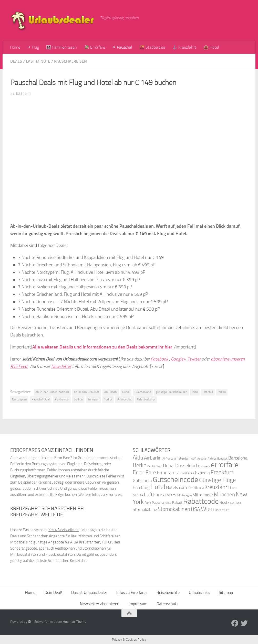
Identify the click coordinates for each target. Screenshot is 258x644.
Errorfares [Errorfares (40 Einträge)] (186, 473)
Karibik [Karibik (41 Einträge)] (193, 488)
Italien (222, 392)
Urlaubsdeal (125, 399)
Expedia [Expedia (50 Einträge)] (202, 473)
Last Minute (38, 61)
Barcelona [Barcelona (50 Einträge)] (238, 458)
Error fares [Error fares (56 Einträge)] (167, 473)
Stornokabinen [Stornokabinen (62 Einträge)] (174, 509)
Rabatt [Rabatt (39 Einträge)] (177, 503)
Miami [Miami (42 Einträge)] (172, 495)
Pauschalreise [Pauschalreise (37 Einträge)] (162, 503)
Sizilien (78, 399)
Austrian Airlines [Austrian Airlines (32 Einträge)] (207, 459)
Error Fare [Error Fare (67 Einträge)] (144, 473)
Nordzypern (19, 399)
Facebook (159, 359)
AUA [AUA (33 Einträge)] (194, 459)
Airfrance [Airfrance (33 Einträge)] (168, 459)
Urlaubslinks (199, 592)
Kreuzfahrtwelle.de (64, 530)
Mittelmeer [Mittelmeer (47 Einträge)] (203, 495)
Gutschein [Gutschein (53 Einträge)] (142, 481)
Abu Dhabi (111, 392)
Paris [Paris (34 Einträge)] (148, 503)
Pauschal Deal (41, 399)
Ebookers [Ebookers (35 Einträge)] (204, 466)
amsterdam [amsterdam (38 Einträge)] (182, 458)
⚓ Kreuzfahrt (184, 47)
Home (15, 47)
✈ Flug (33, 47)
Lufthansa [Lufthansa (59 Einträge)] (155, 495)
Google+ (178, 359)
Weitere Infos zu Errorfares (100, 495)
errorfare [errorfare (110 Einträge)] (225, 465)
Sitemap (226, 592)
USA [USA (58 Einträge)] (195, 509)
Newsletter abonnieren (100, 604)
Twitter (195, 359)
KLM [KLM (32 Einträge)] (201, 488)
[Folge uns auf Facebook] (235, 623)
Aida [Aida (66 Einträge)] (138, 458)
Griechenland (143, 392)
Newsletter (61, 366)
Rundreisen (62, 399)
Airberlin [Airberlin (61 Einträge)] (153, 458)
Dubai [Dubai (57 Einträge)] (169, 466)
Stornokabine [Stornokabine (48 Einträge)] (145, 509)
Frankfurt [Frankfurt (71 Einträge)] (222, 472)
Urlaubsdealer (146, 399)
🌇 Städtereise (152, 47)
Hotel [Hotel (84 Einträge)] (158, 487)
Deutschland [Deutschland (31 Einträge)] (155, 466)
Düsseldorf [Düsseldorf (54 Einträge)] (186, 466)
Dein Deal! (53, 592)
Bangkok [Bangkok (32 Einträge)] (222, 459)
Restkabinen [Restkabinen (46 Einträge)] (230, 502)
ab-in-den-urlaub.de (87, 392)
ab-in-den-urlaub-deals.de (52, 392)
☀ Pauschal (122, 47)
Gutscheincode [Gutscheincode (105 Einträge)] (176, 479)
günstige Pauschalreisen (171, 392)
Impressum (138, 604)
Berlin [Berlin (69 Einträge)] (140, 465)
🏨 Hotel (211, 47)
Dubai (126, 392)
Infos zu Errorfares (132, 592)
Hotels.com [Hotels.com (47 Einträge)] (176, 488)
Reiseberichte (168, 592)
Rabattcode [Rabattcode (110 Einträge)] (201, 501)
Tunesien (93, 399)
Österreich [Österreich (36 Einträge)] (222, 510)
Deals (16, 61)
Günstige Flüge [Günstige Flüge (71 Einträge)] (218, 480)
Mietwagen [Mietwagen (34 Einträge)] (184, 495)
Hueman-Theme (75, 622)
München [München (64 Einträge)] (224, 494)
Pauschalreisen (70, 61)
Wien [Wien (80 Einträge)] (207, 509)
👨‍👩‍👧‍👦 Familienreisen (61, 47)
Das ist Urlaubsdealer (89, 592)
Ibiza (195, 392)
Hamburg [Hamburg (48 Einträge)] (141, 487)
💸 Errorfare (95, 47)
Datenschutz (167, 604)
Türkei (108, 399)
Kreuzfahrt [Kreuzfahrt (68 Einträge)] (217, 487)
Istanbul (208, 392)
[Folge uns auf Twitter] (244, 623)
